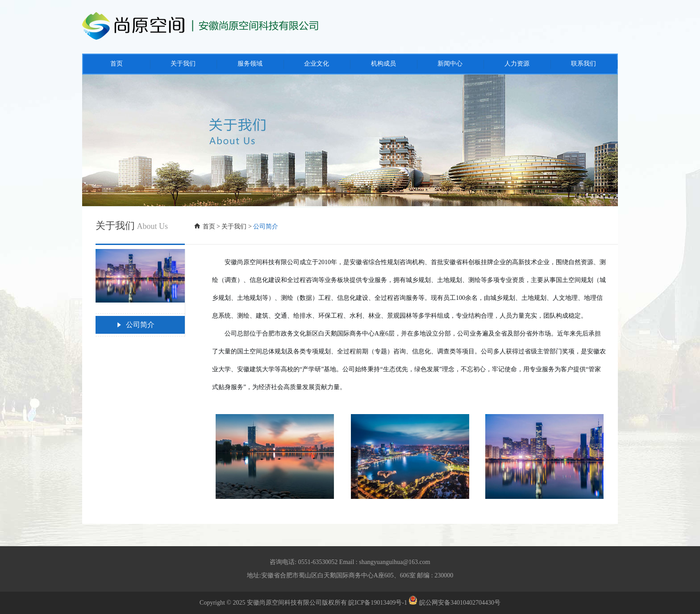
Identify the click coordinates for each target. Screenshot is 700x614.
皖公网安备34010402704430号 (454, 603)
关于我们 (234, 226)
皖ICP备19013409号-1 (377, 603)
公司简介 (135, 325)
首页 (209, 226)
